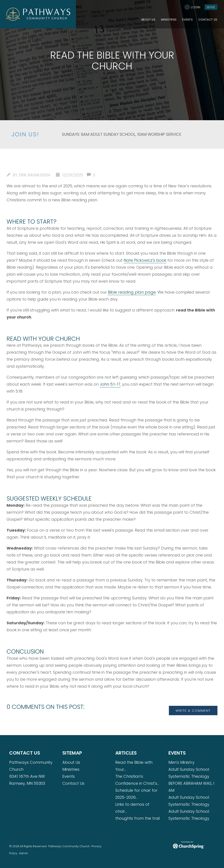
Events (69, 776)
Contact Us (73, 783)
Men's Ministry (181, 762)
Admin (24, 853)
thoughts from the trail (137, 818)
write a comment (193, 711)
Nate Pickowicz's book (145, 260)
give (211, 7)
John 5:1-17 (110, 384)
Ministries (71, 769)
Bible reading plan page (132, 292)
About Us (71, 762)
